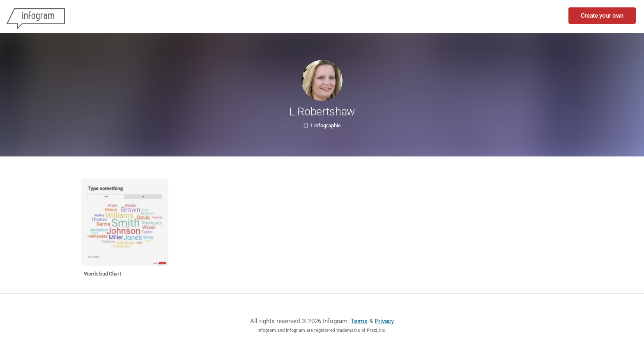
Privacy (384, 321)
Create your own (602, 16)
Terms (359, 321)
